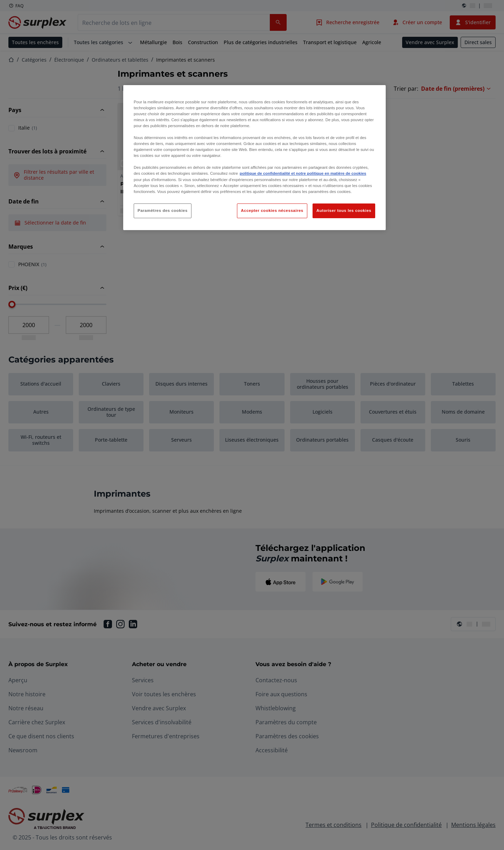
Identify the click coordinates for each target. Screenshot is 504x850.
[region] (254, 158)
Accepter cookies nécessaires (272, 210)
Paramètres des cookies (163, 210)
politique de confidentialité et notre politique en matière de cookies (303, 173)
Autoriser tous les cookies (344, 210)
